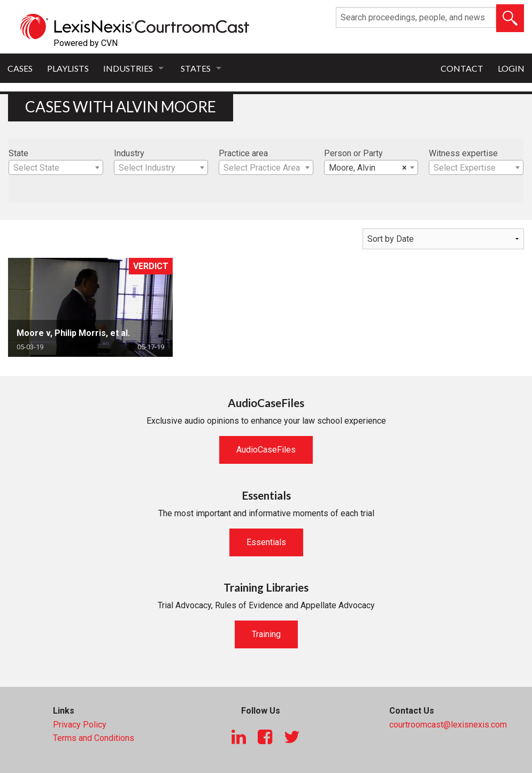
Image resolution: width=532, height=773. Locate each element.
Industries (128, 68)
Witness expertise (463, 153)
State (18, 153)
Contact (462, 68)
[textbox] (56, 168)
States (196, 68)
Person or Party (353, 153)
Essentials (266, 542)
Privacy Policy (80, 725)
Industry (129, 153)
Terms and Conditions (94, 738)
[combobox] (56, 167)
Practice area (243, 153)
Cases (20, 68)
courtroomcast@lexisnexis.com (448, 725)
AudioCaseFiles (266, 450)
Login (511, 68)
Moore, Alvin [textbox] (368, 168)
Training (266, 634)
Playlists (68, 68)
